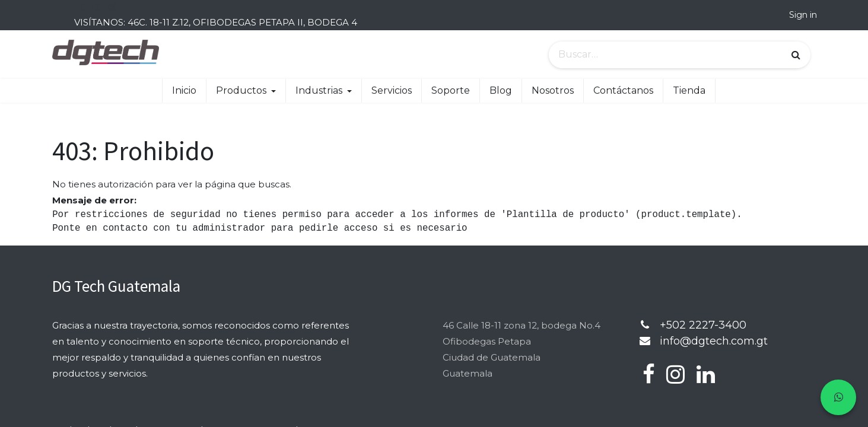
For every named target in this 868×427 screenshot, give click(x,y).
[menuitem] (184, 91)
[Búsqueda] (796, 55)
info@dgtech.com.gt (714, 341)
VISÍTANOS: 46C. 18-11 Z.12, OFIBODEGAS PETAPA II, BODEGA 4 (216, 22)
